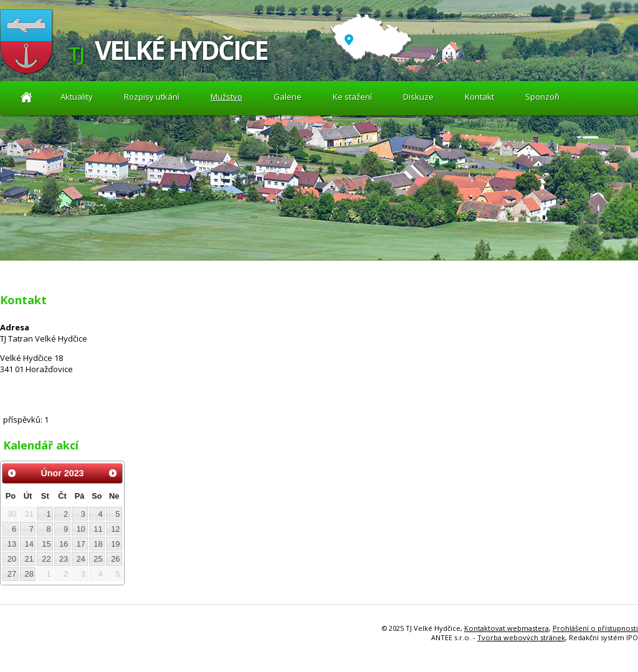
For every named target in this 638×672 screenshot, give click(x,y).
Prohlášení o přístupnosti (595, 628)
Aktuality (26, 97)
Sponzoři (542, 97)
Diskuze (418, 97)
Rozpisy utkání (152, 97)
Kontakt (479, 97)
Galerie (288, 97)
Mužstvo (226, 97)
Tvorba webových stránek (521, 637)
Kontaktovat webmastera (507, 628)
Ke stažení (352, 97)
